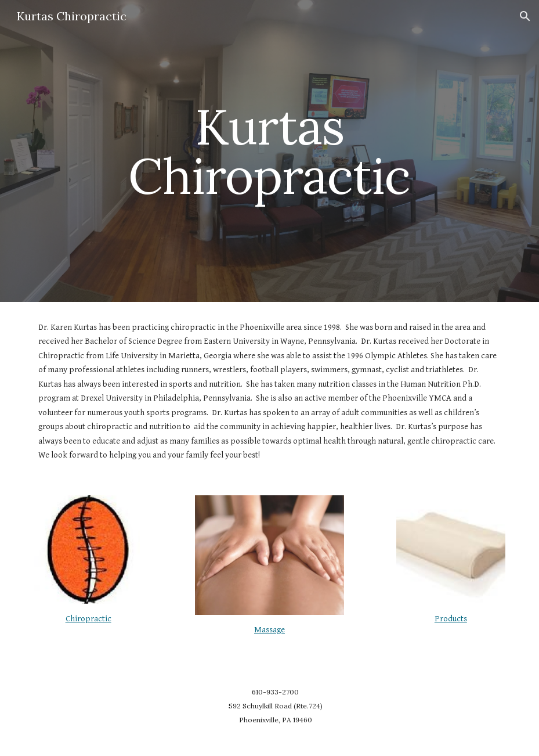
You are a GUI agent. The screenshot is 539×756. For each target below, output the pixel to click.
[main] (269, 151)
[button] (525, 16)
